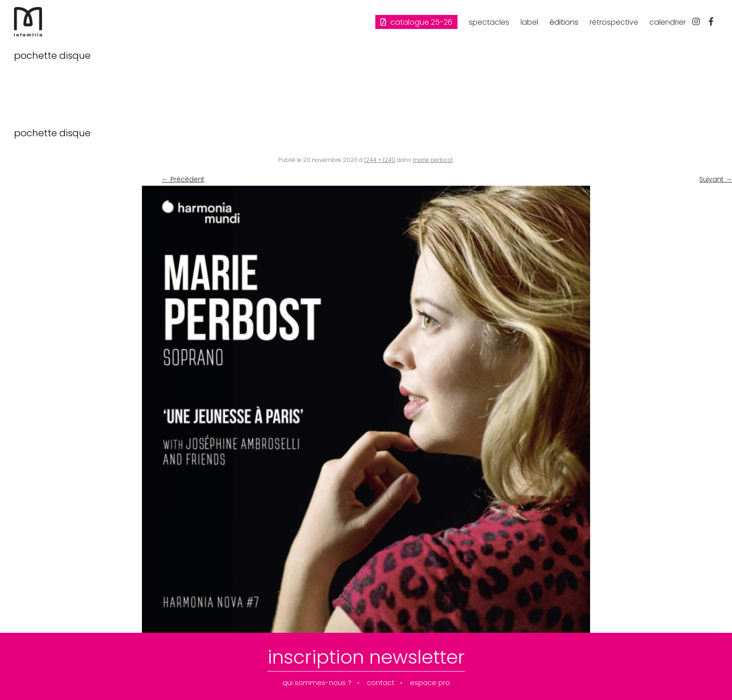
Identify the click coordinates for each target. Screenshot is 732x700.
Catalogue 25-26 (416, 22)
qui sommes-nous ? (317, 683)
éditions (564, 22)
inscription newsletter (366, 657)
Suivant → (716, 179)
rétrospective (614, 22)
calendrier (668, 22)
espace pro (430, 683)
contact (381, 683)
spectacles (489, 22)
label (529, 22)
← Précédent (183, 179)
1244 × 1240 (380, 160)
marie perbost (433, 160)
